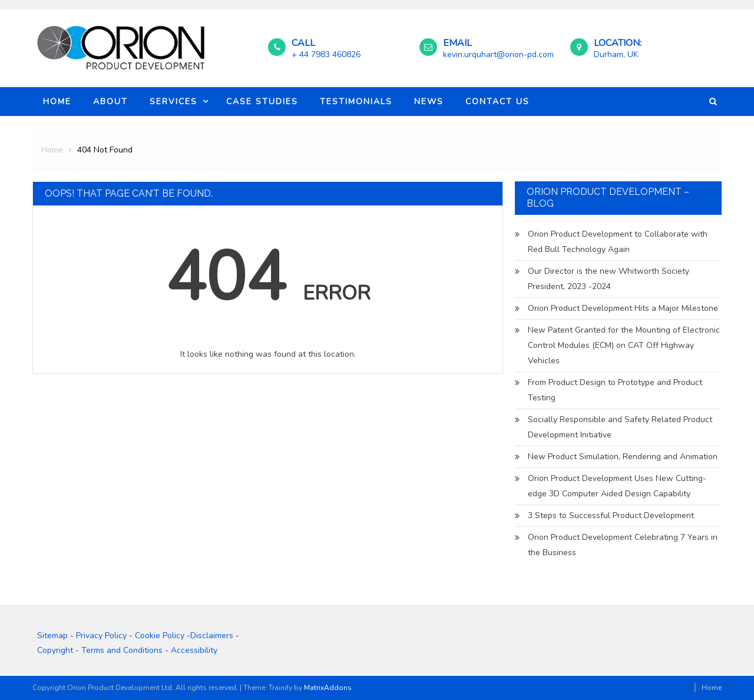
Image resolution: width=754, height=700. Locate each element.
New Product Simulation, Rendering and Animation (623, 457)
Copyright (55, 650)
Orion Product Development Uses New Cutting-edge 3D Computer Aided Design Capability (617, 486)
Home (57, 102)
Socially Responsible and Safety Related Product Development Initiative (620, 427)
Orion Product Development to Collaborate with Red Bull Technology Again (618, 242)
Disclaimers (212, 636)
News (429, 102)
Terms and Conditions (122, 650)
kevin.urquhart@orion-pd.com (498, 54)
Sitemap (52, 636)
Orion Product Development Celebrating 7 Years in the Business (623, 545)
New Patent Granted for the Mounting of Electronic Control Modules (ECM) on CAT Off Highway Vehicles (624, 345)
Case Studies (262, 102)
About (110, 102)
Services (173, 102)
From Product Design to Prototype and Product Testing (615, 390)
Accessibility (194, 650)
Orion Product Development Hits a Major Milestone (623, 308)
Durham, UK (616, 54)
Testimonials (356, 102)
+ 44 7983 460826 (326, 54)
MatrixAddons (328, 688)
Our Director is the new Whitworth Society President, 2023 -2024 (609, 279)
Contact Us (497, 102)
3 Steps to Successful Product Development (611, 515)
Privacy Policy (101, 636)
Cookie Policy (160, 636)
